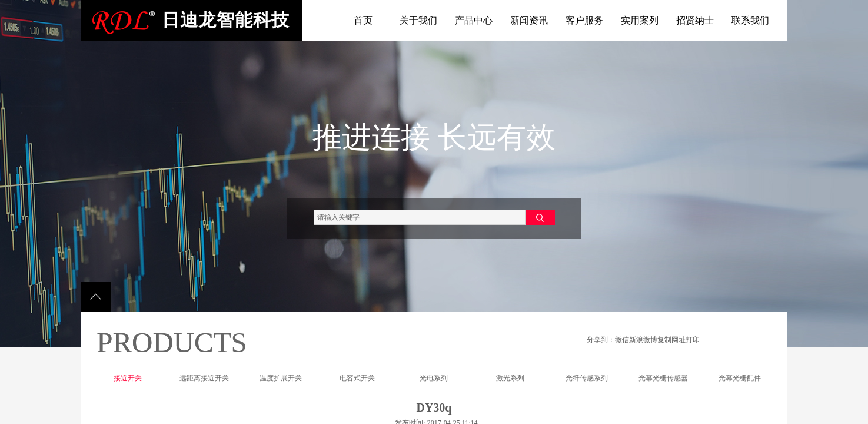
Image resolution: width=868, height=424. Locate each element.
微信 (622, 340)
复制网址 (671, 340)
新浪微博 (643, 340)
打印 (693, 340)
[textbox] (420, 217)
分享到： (601, 340)
